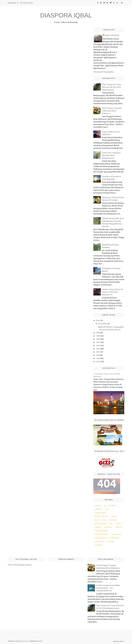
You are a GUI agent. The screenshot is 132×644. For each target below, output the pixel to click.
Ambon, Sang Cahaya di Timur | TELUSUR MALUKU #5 (112, 292)
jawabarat (98, 527)
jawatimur (119, 527)
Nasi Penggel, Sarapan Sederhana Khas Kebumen (112, 111)
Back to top (119, 641)
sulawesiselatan (116, 534)
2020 (98, 321)
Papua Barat (113, 520)
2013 (98, 349)
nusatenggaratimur (101, 534)
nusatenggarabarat (101, 531)
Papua (104, 520)
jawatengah (108, 527)
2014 (98, 346)
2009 (98, 362)
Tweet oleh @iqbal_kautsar (20, 565)
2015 (98, 342)
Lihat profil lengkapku (103, 72)
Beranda (12, 3)
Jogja (107, 509)
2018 (98, 336)
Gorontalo (98, 509)
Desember (103, 324)
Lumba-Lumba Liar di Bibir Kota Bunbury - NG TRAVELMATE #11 (108, 588)
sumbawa (111, 541)
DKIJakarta (113, 506)
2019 (98, 333)
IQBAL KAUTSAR (112, 35)
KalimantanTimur (100, 513)
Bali (105, 506)
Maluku (97, 520)
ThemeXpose (25, 641)
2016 (98, 339)
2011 (98, 355)
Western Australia (101, 524)
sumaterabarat (100, 541)
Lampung (114, 516)
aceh (111, 524)
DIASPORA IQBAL (66, 15)
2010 (98, 358)
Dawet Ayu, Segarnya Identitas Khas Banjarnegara (111, 155)
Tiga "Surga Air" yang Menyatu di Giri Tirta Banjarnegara (112, 87)
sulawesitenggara (101, 538)
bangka (118, 524)
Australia (98, 506)
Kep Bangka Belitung (101, 516)
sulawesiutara (114, 538)
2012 (98, 352)
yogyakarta (98, 545)
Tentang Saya (26, 3)
